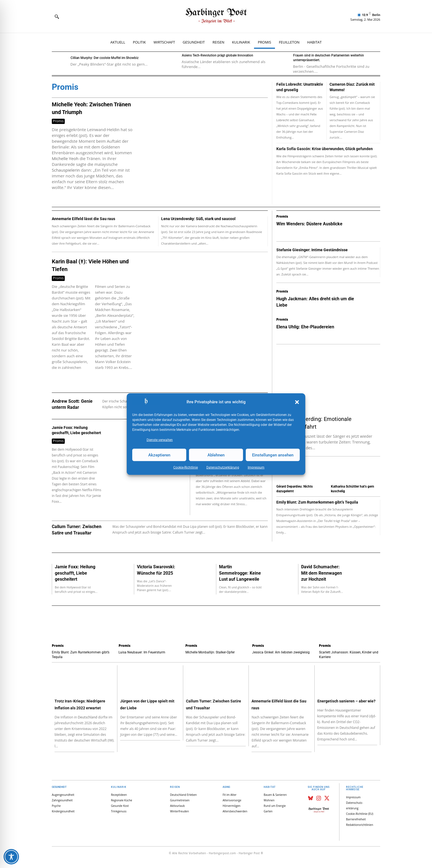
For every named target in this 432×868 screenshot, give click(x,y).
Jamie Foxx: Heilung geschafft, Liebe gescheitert (75, 573)
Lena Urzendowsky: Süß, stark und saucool (198, 219)
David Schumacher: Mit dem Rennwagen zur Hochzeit (322, 573)
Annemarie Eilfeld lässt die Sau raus (83, 219)
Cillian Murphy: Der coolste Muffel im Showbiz (105, 58)
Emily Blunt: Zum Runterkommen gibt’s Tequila (317, 502)
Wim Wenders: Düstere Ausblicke (309, 224)
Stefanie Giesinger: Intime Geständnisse (312, 250)
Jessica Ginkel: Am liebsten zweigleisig (281, 652)
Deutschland (88, 717)
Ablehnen (216, 455)
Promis (58, 121)
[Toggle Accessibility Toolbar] (11, 857)
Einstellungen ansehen (273, 455)
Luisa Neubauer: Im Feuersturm (142, 652)
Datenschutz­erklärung (223, 467)
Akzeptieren (159, 455)
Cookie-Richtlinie (186, 467)
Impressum (256, 467)
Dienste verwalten (160, 440)
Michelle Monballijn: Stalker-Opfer (210, 652)
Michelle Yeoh (65, 158)
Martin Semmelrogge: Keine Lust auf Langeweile (240, 573)
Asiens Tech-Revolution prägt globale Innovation (218, 55)
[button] (297, 402)
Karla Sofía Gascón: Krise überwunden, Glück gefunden (325, 149)
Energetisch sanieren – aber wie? (346, 701)
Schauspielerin (66, 170)
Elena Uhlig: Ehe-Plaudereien (305, 327)
